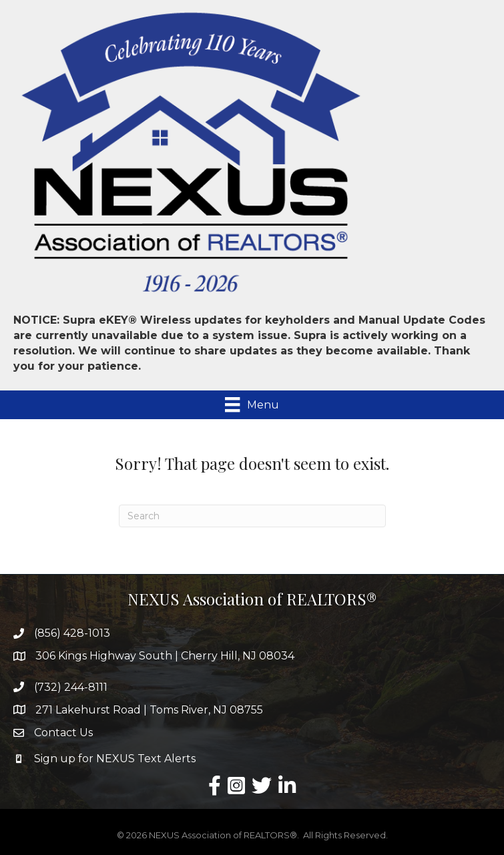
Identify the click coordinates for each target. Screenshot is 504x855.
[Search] (252, 516)
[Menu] (252, 404)
